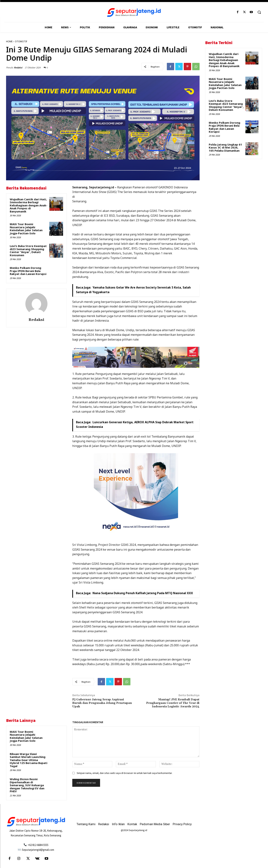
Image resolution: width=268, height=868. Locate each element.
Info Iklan (118, 824)
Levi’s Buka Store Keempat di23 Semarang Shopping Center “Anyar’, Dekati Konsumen (28, 250)
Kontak (132, 824)
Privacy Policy (182, 824)
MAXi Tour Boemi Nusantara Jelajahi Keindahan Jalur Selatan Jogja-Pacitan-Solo (26, 229)
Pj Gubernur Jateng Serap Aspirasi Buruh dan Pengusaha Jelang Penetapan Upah (102, 703)
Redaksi (18, 68)
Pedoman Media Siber (155, 824)
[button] (259, 12)
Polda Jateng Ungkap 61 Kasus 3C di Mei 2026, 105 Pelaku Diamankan (225, 147)
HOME (9, 41)
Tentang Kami (86, 824)
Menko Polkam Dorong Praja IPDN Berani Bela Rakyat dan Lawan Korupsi (28, 271)
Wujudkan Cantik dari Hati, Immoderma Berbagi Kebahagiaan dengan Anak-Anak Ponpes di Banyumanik (29, 205)
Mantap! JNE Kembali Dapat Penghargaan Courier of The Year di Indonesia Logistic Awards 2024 (173, 703)
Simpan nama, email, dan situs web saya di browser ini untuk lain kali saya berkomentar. (125, 773)
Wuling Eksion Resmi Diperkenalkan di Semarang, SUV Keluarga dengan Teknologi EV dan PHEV (27, 785)
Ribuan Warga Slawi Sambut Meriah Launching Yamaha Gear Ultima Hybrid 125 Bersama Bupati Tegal (29, 760)
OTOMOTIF (21, 41)
